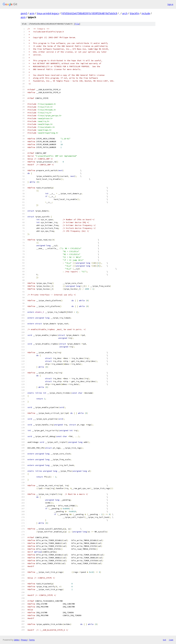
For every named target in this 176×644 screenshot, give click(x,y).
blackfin (134, 13)
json (171, 640)
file (77, 24)
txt (164, 640)
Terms (32, 640)
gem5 (24, 13)
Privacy (24, 640)
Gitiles (17, 640)
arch (125, 13)
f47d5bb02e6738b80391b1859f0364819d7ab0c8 (89, 13)
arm (32, 13)
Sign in (170, 4)
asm (23, 17)
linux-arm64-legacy (48, 13)
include (146, 13)
